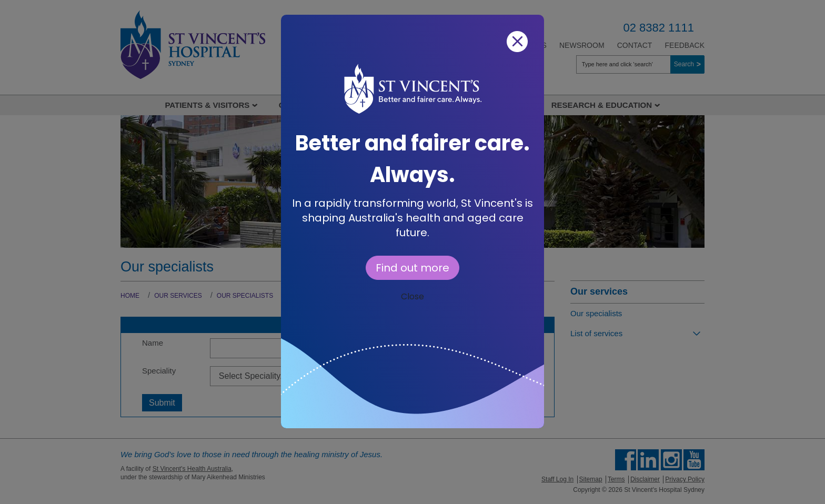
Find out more (413, 268)
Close (413, 296)
